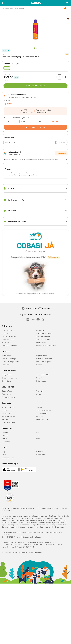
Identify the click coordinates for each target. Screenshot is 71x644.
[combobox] (35, 8)
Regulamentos (41, 433)
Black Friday (6, 490)
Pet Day (5, 496)
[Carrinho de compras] (67, 3)
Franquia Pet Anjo (8, 474)
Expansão (5, 419)
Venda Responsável (43, 413)
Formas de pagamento (10, 439)
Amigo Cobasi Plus (42, 452)
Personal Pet (6, 471)
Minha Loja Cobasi (42, 496)
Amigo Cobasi (7, 452)
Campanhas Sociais (9, 413)
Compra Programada (9, 455)
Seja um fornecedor (43, 416)
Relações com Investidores (46, 422)
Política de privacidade (44, 436)
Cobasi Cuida (6, 458)
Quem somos (7, 407)
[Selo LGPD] (10, 580)
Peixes (38, 515)
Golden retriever (8, 535)
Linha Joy (39, 484)
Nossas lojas (40, 407)
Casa (37, 512)
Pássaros (5, 512)
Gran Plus (39, 493)
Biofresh (5, 487)
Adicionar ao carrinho (35, 86)
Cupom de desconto (43, 487)
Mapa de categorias (20, 629)
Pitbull (4, 532)
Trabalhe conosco (8, 416)
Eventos (5, 410)
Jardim (4, 515)
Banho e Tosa (7, 468)
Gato (37, 509)
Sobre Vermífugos (8, 493)
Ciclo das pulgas (41, 490)
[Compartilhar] (68, 19)
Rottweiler (39, 529)
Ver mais (55, 121)
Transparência (41, 419)
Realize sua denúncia (9, 422)
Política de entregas (9, 436)
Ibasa (3, 54)
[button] (2, 3)
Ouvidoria (39, 442)
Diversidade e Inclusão (44, 410)
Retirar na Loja (41, 458)
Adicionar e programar (35, 127)
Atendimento (7, 433)
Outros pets (6, 519)
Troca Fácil (6, 442)
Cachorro (5, 509)
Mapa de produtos (35, 629)
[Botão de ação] (66, 160)
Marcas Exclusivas (8, 484)
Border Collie (40, 532)
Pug (3, 529)
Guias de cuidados (8, 499)
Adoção (38, 471)
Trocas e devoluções (43, 439)
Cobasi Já (39, 455)
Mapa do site (6, 629)
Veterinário (40, 468)
